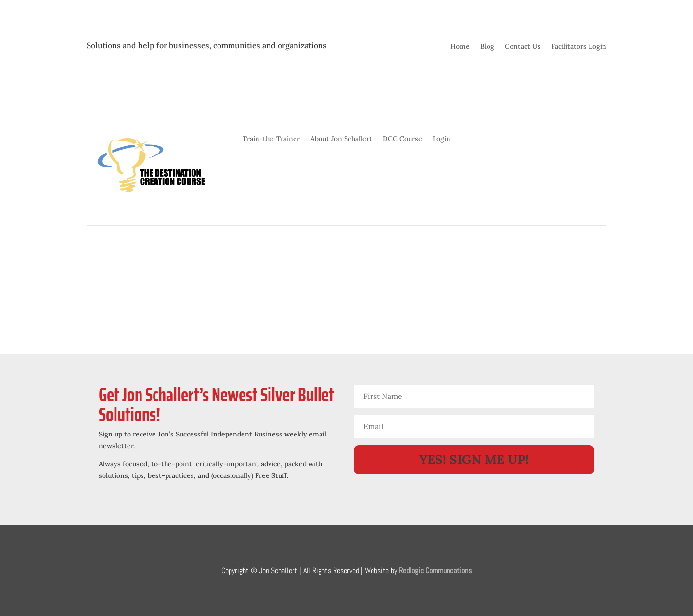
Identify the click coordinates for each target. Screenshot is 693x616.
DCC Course (402, 139)
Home (460, 47)
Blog (487, 47)
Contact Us (523, 47)
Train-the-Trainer (271, 139)
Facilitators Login (579, 47)
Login (442, 139)
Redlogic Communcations (435, 571)
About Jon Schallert (341, 139)
